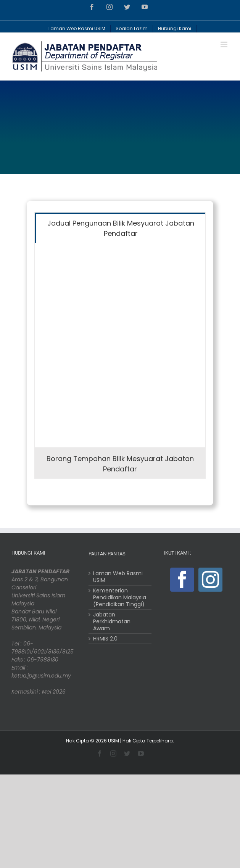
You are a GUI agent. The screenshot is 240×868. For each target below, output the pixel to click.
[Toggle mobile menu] (225, 44)
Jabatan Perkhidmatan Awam (112, 621)
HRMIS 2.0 (105, 639)
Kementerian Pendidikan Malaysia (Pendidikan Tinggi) (120, 597)
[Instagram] (210, 580)
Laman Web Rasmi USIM (118, 577)
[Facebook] (182, 580)
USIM (114, 741)
